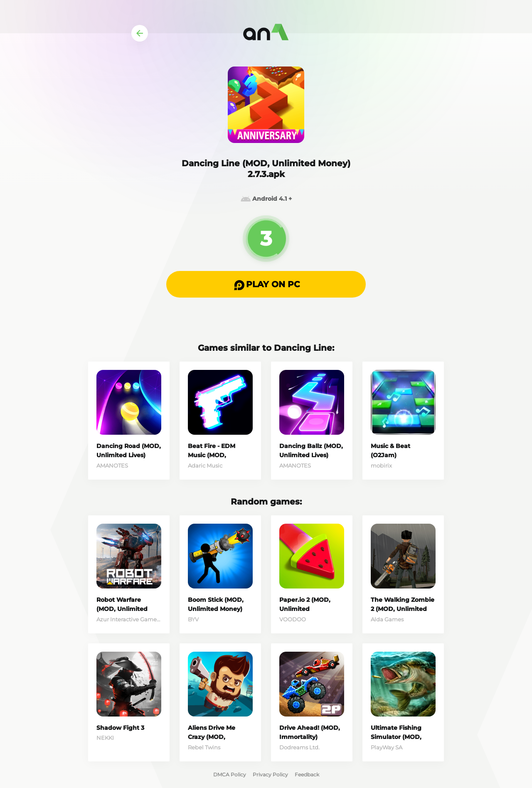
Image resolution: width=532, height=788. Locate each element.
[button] (266, 284)
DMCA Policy (230, 774)
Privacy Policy (270, 774)
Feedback (307, 774)
